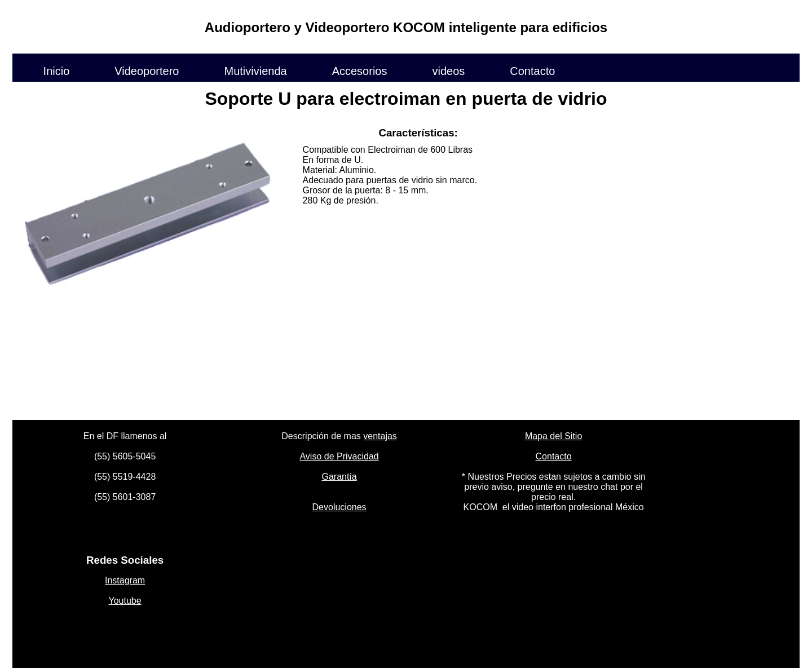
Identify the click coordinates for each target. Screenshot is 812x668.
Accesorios (360, 70)
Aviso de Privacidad (339, 456)
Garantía (339, 477)
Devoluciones (339, 507)
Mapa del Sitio (553, 436)
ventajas (380, 436)
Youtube (125, 601)
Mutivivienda (255, 70)
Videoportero (147, 70)
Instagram (125, 580)
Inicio (57, 70)
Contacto (532, 70)
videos (448, 70)
